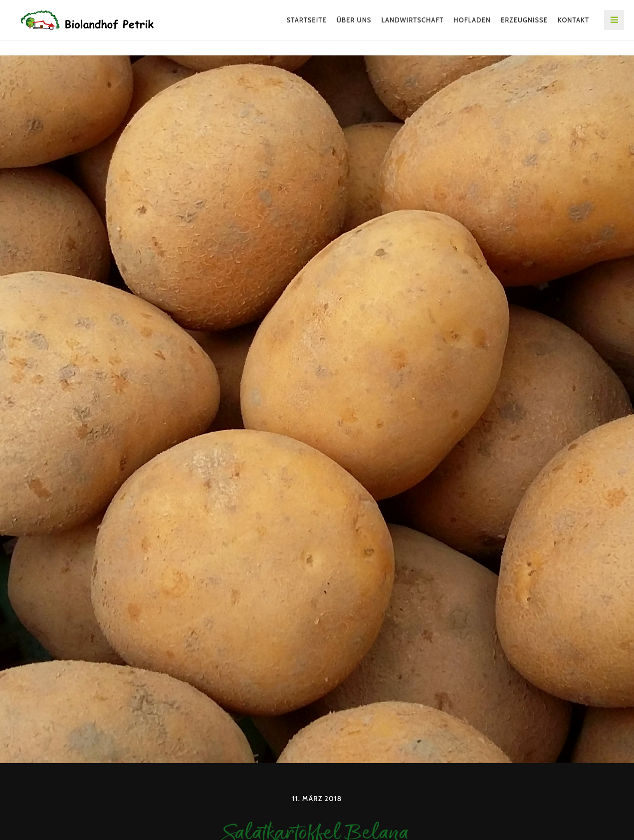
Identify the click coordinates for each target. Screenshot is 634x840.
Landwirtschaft (412, 20)
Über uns (354, 20)
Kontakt (573, 20)
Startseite (307, 20)
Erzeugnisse (524, 20)
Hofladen (472, 20)
